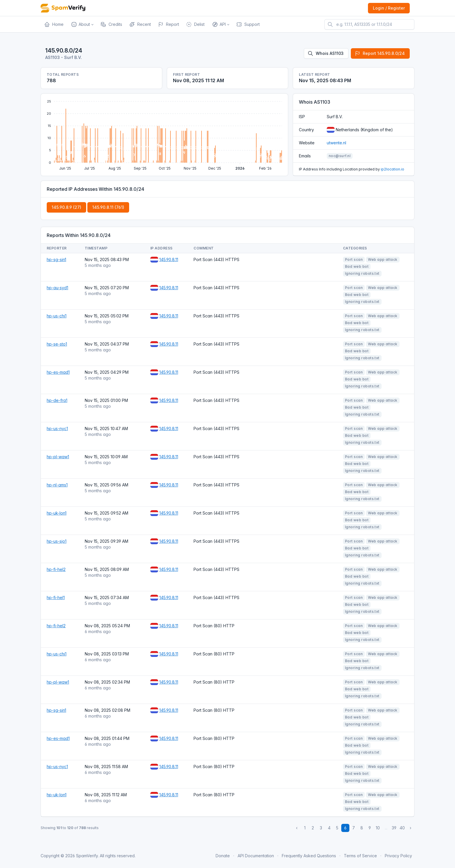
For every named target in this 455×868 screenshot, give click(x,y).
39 (394, 828)
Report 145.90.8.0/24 (380, 53)
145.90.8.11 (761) (108, 207)
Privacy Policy (398, 856)
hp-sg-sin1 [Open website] (56, 259)
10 (378, 828)
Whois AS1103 (326, 53)
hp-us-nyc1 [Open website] (57, 428)
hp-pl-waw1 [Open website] (58, 457)
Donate (223, 856)
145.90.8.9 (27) (66, 207)
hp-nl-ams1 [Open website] (57, 485)
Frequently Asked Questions (309, 856)
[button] (82, 24)
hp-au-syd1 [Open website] (57, 288)
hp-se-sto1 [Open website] (57, 344)
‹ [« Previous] (297, 828)
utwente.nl (336, 143)
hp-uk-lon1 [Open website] (57, 513)
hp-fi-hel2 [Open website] (56, 569)
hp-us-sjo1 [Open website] (57, 541)
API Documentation (256, 856)
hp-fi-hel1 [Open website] (56, 597)
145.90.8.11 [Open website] (169, 259)
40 (402, 828)
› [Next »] (410, 828)
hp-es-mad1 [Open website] (58, 372)
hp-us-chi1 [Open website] (57, 316)
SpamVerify (87, 856)
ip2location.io (392, 169)
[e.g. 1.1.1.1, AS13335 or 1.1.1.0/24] (369, 24)
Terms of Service (360, 856)
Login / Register (389, 8)
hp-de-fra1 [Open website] (57, 400)
